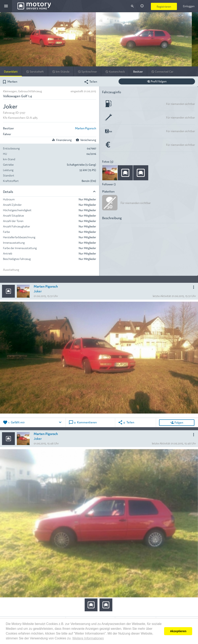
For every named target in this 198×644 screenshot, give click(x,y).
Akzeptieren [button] (178, 631)
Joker (38, 291)
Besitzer (138, 71)
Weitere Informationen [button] (88, 638)
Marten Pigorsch (86, 128)
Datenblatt (11, 71)
